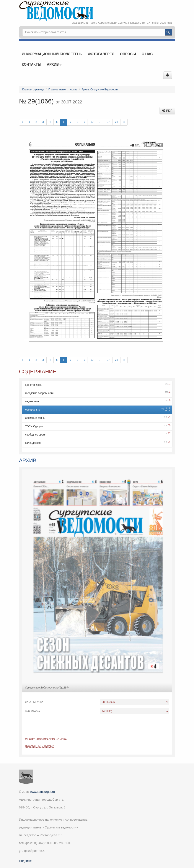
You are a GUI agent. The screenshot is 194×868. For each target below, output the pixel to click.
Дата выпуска (34, 702)
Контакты (32, 64)
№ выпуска (33, 711)
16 (166, 411)
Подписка (26, 861)
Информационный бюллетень (52, 54)
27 (108, 122)
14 (169, 417)
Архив (54, 64)
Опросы (128, 54)
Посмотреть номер (39, 746)
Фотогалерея (101, 54)
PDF (167, 111)
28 (117, 122)
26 (169, 411)
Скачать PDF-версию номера (46, 739)
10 (92, 122)
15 (169, 425)
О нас (147, 54)
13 (169, 408)
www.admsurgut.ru (42, 792)
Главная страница (33, 90)
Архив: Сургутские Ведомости (100, 90)
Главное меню (57, 90)
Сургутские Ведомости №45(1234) (47, 688)
